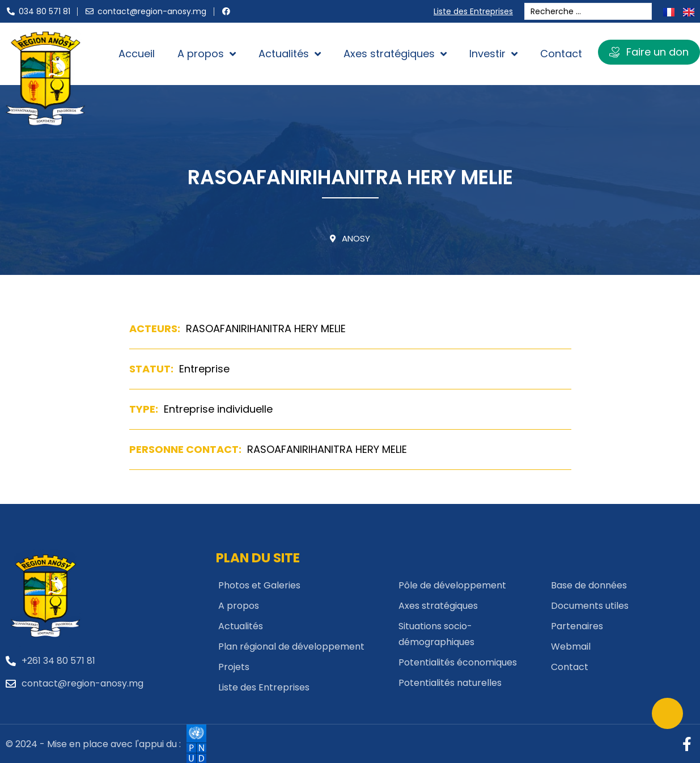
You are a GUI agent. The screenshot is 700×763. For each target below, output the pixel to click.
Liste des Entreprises (476, 11)
